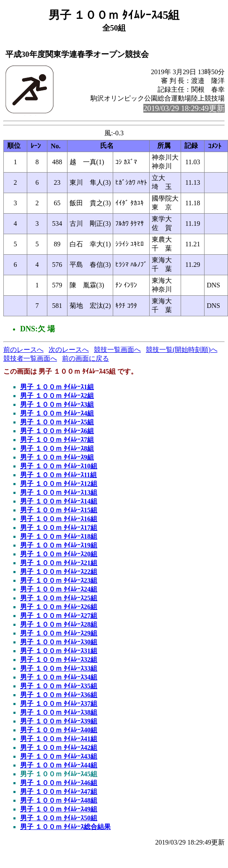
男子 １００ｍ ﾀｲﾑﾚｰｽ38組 (59, 712)
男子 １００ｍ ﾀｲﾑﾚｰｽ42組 (59, 748)
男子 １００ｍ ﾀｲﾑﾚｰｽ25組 (59, 598)
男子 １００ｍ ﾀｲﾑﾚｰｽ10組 (59, 466)
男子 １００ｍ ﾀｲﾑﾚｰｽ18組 (59, 536)
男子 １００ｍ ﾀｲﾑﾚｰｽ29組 (59, 633)
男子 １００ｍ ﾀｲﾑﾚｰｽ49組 (59, 809)
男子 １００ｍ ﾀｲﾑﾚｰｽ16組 (59, 519)
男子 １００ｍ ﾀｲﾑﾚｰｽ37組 (59, 704)
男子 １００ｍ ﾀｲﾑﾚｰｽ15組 (59, 510)
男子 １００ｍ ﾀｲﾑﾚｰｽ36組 (59, 695)
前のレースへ (23, 350)
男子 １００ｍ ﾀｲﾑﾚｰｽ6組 (57, 431)
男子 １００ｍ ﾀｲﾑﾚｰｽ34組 (59, 677)
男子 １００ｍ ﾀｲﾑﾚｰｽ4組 (57, 413)
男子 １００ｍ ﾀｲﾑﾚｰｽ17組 (59, 528)
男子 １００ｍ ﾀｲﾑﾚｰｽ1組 (57, 387)
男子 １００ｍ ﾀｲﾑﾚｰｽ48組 (59, 800)
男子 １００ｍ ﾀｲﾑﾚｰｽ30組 (59, 642)
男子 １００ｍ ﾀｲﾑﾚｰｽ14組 (59, 501)
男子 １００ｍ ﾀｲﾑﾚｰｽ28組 (59, 624)
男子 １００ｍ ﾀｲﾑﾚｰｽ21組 (59, 563)
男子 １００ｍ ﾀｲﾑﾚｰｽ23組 (59, 580)
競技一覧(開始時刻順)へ (182, 350)
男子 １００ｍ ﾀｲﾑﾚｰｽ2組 (57, 396)
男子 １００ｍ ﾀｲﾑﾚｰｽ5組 (57, 422)
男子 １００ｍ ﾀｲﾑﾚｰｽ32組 (59, 660)
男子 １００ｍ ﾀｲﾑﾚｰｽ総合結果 (65, 827)
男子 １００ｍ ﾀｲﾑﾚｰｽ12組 (59, 484)
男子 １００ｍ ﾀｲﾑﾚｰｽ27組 (59, 616)
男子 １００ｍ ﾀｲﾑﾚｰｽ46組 (59, 783)
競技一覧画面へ (117, 350)
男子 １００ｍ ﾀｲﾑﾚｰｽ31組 (59, 651)
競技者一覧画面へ (30, 358)
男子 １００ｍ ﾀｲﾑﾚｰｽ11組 (58, 475)
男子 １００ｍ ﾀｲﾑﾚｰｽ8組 (57, 448)
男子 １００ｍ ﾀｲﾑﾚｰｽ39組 (59, 721)
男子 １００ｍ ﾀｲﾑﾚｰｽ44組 (59, 765)
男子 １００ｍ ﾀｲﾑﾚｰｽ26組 (59, 607)
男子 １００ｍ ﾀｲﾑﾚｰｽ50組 (59, 818)
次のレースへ (69, 350)
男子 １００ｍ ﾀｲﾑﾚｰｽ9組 (57, 457)
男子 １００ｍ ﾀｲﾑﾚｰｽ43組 (59, 756)
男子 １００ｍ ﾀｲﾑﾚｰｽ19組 (59, 545)
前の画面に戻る (85, 358)
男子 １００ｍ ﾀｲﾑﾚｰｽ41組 (59, 739)
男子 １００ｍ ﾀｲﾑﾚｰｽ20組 (59, 554)
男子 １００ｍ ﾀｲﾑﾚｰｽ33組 (59, 668)
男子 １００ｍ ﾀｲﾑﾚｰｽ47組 (59, 792)
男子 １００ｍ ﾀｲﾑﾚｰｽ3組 (57, 404)
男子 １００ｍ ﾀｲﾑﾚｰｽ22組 (59, 572)
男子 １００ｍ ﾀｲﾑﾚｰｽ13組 (59, 492)
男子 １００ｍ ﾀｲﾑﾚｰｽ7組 (57, 440)
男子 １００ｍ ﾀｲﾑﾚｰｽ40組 (59, 730)
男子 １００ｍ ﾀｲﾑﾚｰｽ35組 (59, 686)
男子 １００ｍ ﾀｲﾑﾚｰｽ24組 (59, 589)
